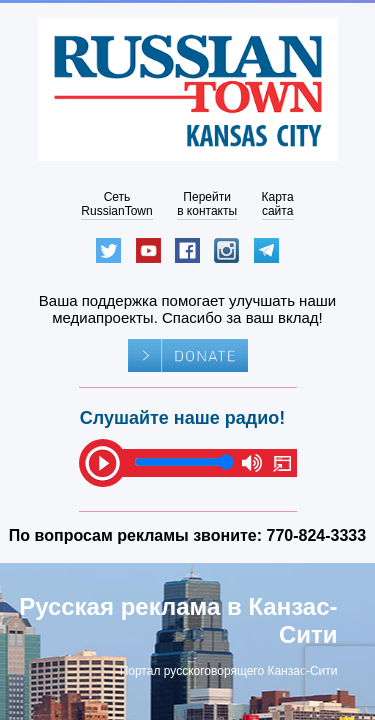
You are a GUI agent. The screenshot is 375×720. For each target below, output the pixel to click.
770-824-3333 (317, 535)
